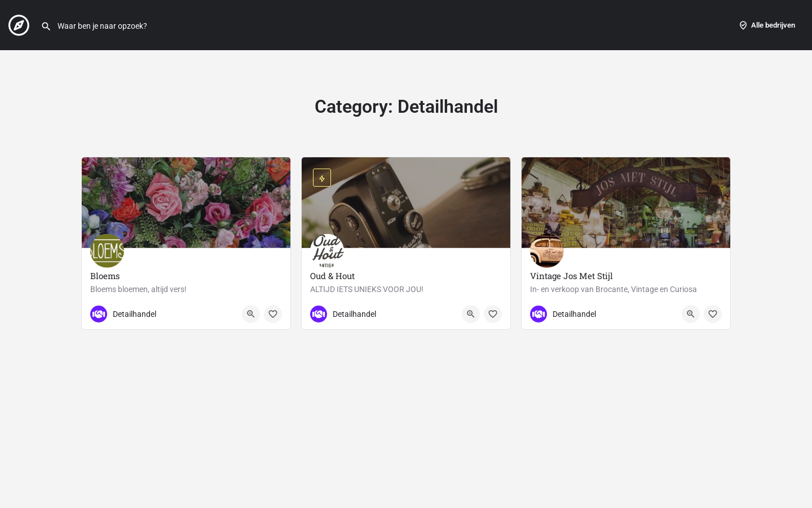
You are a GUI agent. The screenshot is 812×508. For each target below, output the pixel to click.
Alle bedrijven (767, 25)
